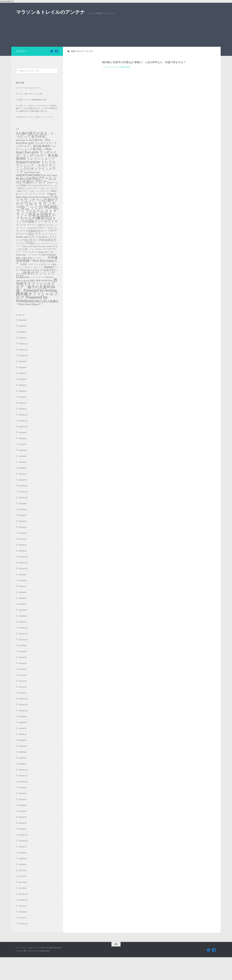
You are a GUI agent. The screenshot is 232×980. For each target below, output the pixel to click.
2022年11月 (23, 586)
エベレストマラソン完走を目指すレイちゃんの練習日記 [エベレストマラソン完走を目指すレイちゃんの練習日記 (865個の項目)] (36, 237)
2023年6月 (23, 544)
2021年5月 (23, 692)
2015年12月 (23, 917)
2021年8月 (23, 674)
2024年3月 (23, 491)
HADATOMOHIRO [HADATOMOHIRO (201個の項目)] (29, 198)
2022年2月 (23, 639)
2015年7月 (23, 929)
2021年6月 (23, 686)
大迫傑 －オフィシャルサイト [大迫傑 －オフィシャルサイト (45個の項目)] (35, 287)
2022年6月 (23, 615)
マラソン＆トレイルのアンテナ (50, 12)
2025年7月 (23, 396)
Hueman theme (45, 974)
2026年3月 (23, 349)
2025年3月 (23, 420)
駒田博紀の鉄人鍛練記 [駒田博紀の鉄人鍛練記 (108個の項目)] (44, 324)
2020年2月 (23, 781)
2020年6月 (23, 757)
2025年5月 (23, 408)
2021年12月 (23, 651)
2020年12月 (23, 722)
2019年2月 (23, 852)
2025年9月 (23, 384)
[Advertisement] (116, 47)
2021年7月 (23, 680)
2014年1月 (23, 941)
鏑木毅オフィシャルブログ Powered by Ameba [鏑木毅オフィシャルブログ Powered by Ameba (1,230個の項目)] (37, 320)
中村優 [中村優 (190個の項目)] (53, 280)
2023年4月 (23, 556)
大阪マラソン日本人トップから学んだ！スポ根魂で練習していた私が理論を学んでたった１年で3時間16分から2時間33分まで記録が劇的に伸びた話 (37, 131)
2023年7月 (23, 538)
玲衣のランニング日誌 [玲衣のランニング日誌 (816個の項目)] (36, 297)
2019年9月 (23, 810)
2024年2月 (23, 497)
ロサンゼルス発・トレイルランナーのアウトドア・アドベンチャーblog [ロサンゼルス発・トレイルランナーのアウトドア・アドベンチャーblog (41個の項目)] (37, 272)
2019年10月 (23, 804)
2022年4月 (23, 627)
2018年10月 (23, 864)
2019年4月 (23, 840)
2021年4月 (23, 698)
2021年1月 (23, 716)
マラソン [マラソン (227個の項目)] (41, 256)
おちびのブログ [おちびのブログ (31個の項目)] (42, 208)
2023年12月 (23, 509)
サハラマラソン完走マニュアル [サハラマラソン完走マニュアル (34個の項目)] (38, 248)
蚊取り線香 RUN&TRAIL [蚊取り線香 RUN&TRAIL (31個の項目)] (41, 303)
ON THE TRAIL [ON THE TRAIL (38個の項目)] (50, 198)
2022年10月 (23, 591)
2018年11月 (23, 858)
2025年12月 (23, 367)
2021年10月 (23, 662)
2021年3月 (23, 704)
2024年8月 (23, 461)
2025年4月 (23, 414)
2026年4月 (23, 343)
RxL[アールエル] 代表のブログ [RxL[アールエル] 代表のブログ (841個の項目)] (36, 203)
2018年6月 (23, 875)
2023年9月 (23, 526)
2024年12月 (23, 438)
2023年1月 (23, 574)
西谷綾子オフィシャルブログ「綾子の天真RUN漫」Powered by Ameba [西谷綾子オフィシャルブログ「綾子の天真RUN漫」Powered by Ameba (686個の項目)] (37, 308)
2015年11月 (23, 923)
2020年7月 (23, 751)
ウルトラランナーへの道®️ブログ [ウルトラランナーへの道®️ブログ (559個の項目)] (37, 223)
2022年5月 (23, 621)
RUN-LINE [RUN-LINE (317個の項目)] (24, 201)
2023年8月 (23, 532)
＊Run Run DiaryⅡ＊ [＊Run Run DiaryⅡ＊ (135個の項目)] (30, 327)
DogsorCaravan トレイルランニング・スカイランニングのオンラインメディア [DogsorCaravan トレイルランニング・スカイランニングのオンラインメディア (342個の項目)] (36, 190)
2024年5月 (23, 479)
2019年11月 (23, 799)
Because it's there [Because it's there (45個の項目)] (25, 163)
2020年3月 (23, 775)
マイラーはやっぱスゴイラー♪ (30, 111)
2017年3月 (23, 911)
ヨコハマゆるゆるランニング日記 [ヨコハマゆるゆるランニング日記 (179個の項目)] (36, 264)
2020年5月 (23, 763)
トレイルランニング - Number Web (116, 90)
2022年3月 (23, 633)
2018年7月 (23, 870)
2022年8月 (23, 603)
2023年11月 (23, 515)
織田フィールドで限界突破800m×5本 (33, 122)
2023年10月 (23, 520)
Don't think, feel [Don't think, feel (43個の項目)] (32, 195)
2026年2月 (23, 355)
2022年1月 (23, 645)
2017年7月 (23, 899)
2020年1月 (23, 787)
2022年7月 (23, 609)
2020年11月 (23, 728)
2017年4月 (23, 905)
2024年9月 (23, 455)
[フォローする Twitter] (52, 74)
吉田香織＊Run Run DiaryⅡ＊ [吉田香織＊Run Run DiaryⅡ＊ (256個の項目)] (37, 285)
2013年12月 (23, 946)
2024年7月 (23, 467)
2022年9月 (23, 597)
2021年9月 (23, 668)
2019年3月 (23, 846)
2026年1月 (23, 361)
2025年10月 (23, 378)
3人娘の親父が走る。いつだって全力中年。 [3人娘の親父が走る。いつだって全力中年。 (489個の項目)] (35, 158)
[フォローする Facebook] (57, 74)
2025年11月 (23, 372)
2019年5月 (23, 834)
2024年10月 (23, 449)
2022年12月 (23, 580)
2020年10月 (23, 733)
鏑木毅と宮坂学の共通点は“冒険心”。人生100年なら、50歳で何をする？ (144, 85)
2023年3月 (23, 562)
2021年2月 (23, 710)
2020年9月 (23, 739)
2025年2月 (23, 426)
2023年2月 (23, 568)
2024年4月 (23, 485)
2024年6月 (23, 473)
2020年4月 (23, 769)
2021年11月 (23, 657)
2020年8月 (23, 745)
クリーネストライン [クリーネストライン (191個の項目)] (37, 246)
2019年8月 (23, 816)
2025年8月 (23, 390)
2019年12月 (23, 793)
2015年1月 (23, 935)
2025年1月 (23, 432)
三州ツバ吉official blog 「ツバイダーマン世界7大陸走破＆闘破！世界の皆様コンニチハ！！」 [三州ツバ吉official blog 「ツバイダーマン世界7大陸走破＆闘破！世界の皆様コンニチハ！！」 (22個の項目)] (36, 278)
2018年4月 (23, 881)
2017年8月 (23, 893)
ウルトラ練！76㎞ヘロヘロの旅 (30, 117)
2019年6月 (23, 828)
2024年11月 (23, 443)
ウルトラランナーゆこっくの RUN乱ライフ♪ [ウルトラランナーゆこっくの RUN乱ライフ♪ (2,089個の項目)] (37, 230)
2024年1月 (23, 503)
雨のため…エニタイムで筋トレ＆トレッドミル (36, 140)
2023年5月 (23, 550)
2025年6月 (23, 402)
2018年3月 (23, 887)
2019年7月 (23, 822)
